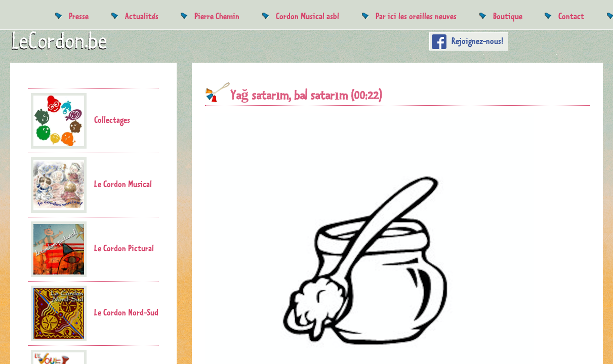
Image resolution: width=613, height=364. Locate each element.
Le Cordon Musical (91, 185)
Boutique (508, 16)
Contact (571, 16)
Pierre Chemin (217, 16)
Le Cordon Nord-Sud (95, 313)
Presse (79, 16)
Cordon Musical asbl (308, 16)
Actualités (142, 16)
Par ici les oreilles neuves (416, 16)
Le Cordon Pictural (92, 249)
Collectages (80, 121)
